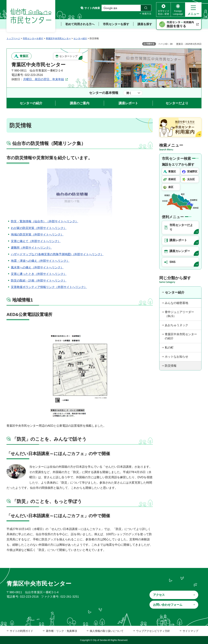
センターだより (177, 103)
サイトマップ (190, 631)
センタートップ (68, 56)
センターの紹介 (31, 103)
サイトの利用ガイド (21, 631)
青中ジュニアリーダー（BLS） (179, 314)
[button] (193, 10)
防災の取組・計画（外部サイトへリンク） (39, 281)
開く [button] (129, 93)
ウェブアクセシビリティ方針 (153, 631)
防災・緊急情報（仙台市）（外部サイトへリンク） (45, 221)
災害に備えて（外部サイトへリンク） (36, 241)
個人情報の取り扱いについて (107, 631)
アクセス (159, 595)
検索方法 (147, 14)
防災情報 (171, 366)
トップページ (13, 38)
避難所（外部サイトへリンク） (31, 248)
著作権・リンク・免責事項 (61, 631)
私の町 (169, 348)
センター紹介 (80, 38)
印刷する (150, 44)
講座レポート (128, 103)
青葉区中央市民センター (58, 38)
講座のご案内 (80, 103)
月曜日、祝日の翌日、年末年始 (44, 79)
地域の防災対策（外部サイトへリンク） (37, 235)
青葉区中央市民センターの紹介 (181, 336)
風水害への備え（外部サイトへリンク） (37, 267)
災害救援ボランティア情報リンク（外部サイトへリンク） (49, 287)
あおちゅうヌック (176, 325)
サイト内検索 (92, 8)
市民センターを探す (33, 38)
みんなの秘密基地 (176, 303)
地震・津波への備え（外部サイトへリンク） (40, 261)
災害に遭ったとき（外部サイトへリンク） (39, 274)
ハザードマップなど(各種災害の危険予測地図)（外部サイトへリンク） (57, 254)
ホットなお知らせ (176, 357)
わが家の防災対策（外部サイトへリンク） (39, 228)
